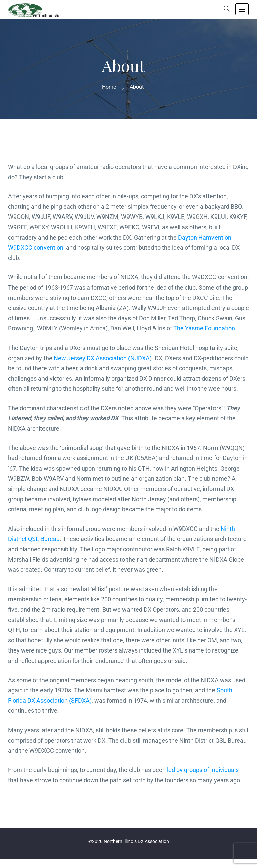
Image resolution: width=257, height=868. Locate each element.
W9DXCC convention (36, 247)
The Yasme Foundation (204, 328)
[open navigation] (242, 9)
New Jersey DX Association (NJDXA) (103, 358)
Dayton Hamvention (205, 237)
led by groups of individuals (203, 770)
